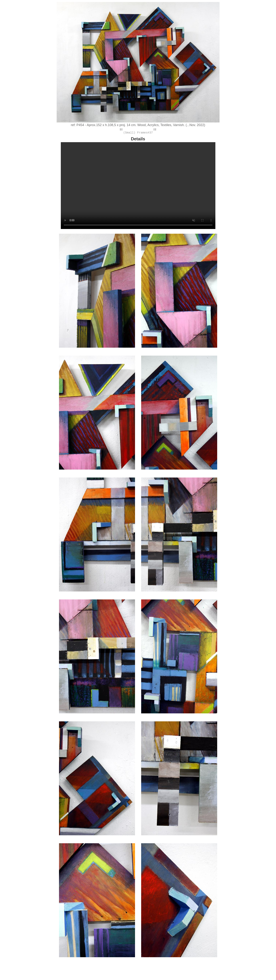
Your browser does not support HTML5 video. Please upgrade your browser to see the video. (138, 187)
